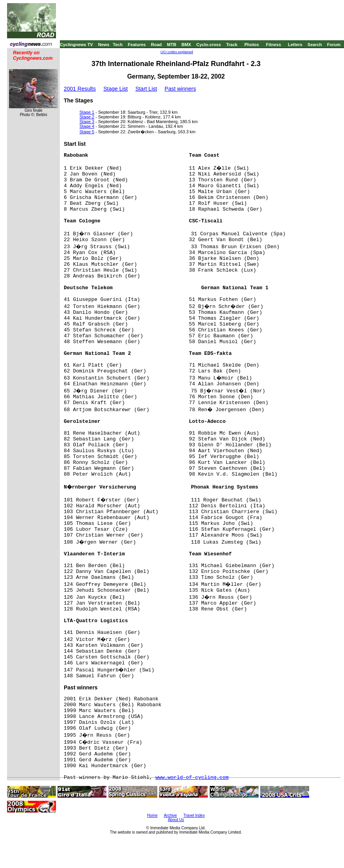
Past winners (180, 89)
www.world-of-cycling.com (192, 778)
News (104, 45)
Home (152, 815)
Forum (334, 45)
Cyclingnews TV (76, 45)
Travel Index (194, 815)
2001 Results (80, 89)
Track (232, 45)
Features (137, 45)
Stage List (115, 89)
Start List (146, 89)
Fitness (273, 45)
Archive (170, 815)
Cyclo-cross (209, 45)
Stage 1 (87, 112)
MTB (172, 45)
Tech (118, 45)
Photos (251, 45)
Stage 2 (87, 117)
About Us (176, 820)
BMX (186, 45)
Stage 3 (87, 122)
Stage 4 (87, 126)
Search (315, 45)
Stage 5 (87, 132)
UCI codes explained (177, 52)
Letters (295, 45)
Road (157, 45)
